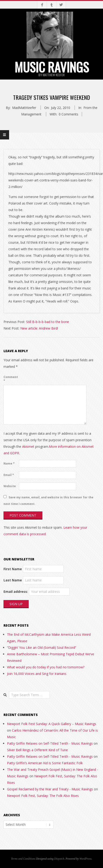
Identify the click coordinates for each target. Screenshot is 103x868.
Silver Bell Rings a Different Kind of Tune (37, 750)
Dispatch (59, 859)
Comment (11, 379)
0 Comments (69, 114)
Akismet (28, 446)
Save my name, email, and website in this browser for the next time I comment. (48, 500)
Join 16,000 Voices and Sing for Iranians (37, 674)
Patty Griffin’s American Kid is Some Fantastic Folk (45, 763)
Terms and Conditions (23, 859)
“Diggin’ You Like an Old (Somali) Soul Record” (42, 648)
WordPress (85, 859)
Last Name (13, 580)
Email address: (16, 592)
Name (9, 464)
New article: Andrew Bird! (39, 328)
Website (10, 486)
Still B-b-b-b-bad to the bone (48, 322)
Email (9, 475)
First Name (13, 569)
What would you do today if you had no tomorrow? (46, 667)
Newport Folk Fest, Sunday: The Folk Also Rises (43, 796)
